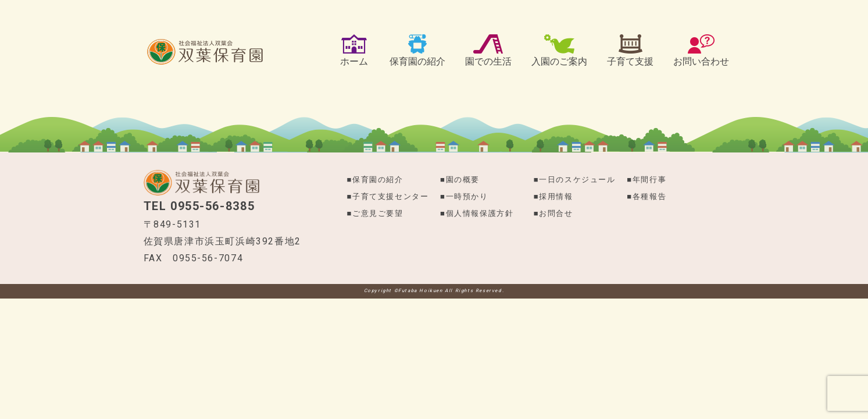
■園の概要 (460, 180)
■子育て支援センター (388, 196)
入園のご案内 (559, 61)
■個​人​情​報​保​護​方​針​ (477, 213)
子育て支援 (630, 61)
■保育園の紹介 (375, 180)
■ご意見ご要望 (375, 213)
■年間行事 (646, 180)
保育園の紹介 (417, 61)
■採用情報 (553, 196)
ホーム (354, 61)
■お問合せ (553, 213)
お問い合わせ (701, 61)
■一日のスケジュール (575, 180)
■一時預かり (464, 196)
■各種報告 (646, 196)
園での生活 (488, 61)
